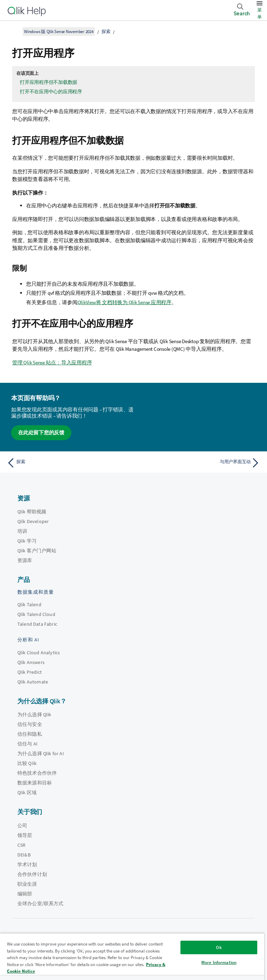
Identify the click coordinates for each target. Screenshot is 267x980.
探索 (106, 31)
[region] (132, 957)
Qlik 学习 (27, 541)
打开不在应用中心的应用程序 (51, 92)
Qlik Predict (30, 672)
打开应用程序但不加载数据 (48, 82)
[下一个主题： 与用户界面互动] (199, 463)
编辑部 (25, 894)
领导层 (25, 835)
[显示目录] (14, 31)
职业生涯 (27, 884)
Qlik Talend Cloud (36, 614)
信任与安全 (30, 724)
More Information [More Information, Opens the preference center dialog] (219, 962)
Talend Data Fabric (37, 624)
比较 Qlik (27, 763)
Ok (219, 947)
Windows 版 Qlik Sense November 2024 (59, 31)
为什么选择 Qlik (34, 714)
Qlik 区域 (27, 792)
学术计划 (27, 864)
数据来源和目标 (35, 783)
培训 (22, 531)
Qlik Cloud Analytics (39, 653)
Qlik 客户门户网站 (37, 551)
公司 (22, 825)
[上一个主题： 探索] (68, 463)
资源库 (25, 560)
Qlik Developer (33, 521)
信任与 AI (27, 744)
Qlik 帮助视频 (32, 512)
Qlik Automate (33, 682)
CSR (21, 845)
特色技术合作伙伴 (37, 773)
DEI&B (24, 855)
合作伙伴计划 (32, 874)
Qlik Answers (31, 662)
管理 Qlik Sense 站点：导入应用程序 (52, 362)
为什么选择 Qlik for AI (41, 753)
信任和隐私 (30, 734)
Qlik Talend (29, 604)
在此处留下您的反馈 (41, 432)
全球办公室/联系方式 (41, 903)
